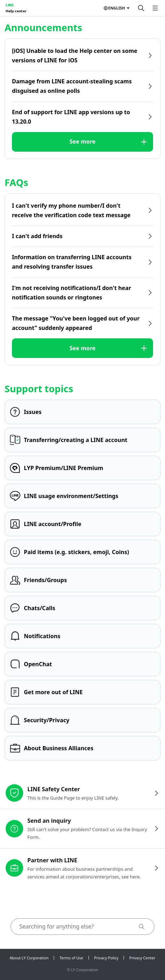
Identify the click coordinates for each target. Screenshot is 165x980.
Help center (16, 11)
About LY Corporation (29, 958)
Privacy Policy (106, 958)
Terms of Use (71, 958)
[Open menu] (155, 8)
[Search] (141, 8)
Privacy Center (142, 958)
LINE (10, 5)
